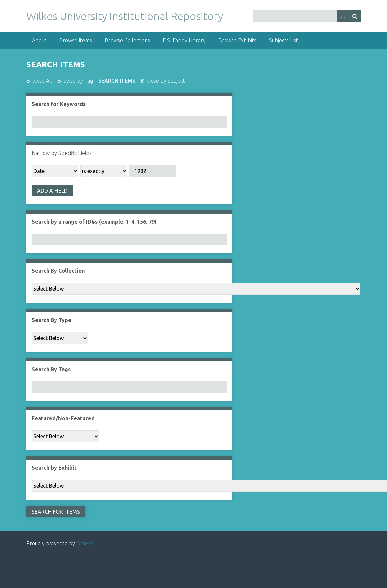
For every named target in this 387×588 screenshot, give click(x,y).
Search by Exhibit (54, 468)
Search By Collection (58, 271)
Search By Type (51, 320)
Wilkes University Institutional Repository (125, 16)
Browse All (39, 81)
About (39, 40)
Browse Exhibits (237, 40)
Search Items (117, 81)
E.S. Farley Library (184, 40)
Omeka (85, 543)
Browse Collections (127, 40)
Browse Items (75, 40)
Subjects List (283, 40)
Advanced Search (343, 16)
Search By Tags (51, 369)
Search (355, 16)
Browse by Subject (163, 81)
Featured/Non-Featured (63, 418)
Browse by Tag (75, 81)
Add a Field (52, 191)
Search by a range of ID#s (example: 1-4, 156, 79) (94, 222)
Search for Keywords (59, 104)
